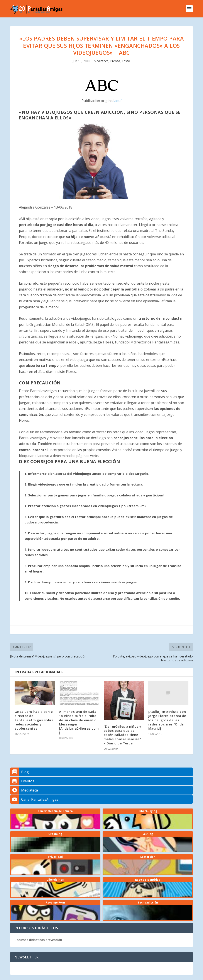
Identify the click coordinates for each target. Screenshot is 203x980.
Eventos (22, 781)
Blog (19, 772)
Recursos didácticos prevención (38, 940)
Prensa (115, 61)
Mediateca (101, 61)
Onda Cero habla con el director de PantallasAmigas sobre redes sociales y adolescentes (34, 720)
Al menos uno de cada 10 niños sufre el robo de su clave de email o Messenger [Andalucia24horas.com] (79, 722)
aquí (118, 101)
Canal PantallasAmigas (34, 799)
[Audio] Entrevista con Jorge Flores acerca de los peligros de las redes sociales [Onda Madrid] (167, 720)
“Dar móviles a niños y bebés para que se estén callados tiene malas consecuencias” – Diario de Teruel (123, 735)
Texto (126, 61)
